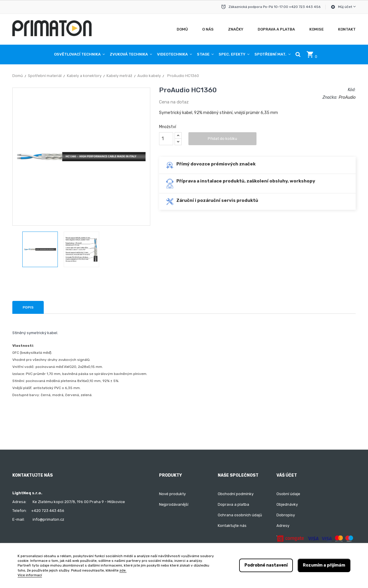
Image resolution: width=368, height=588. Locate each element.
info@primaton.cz (48, 519)
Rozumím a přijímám (324, 565)
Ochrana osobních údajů (240, 515)
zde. (123, 570)
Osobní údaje (288, 494)
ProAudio (347, 97)
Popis (28, 307)
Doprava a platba (233, 504)
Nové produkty (172, 494)
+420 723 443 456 (48, 511)
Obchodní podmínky (236, 494)
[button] (298, 54)
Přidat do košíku (222, 139)
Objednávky (287, 504)
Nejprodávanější (174, 504)
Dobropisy (286, 515)
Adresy (283, 526)
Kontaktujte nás (232, 526)
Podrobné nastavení (266, 565)
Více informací (30, 575)
